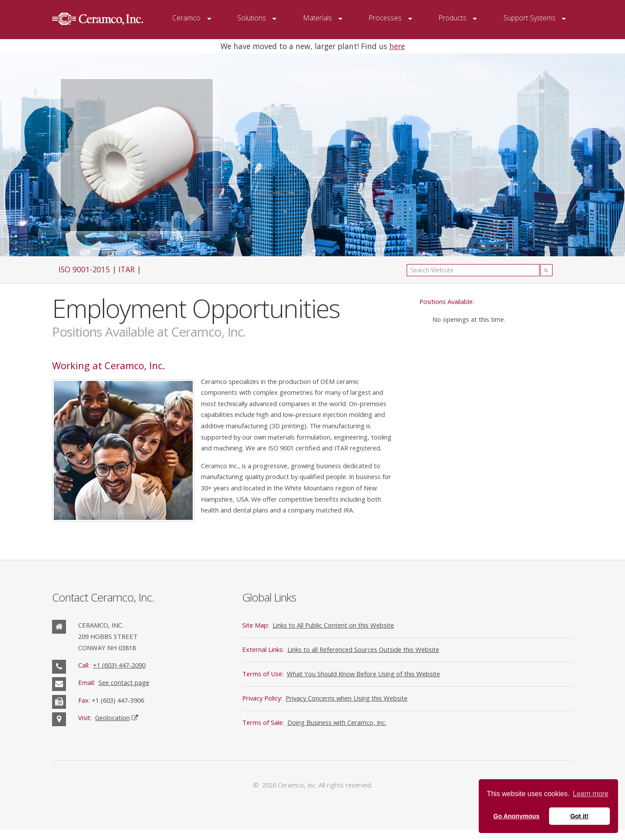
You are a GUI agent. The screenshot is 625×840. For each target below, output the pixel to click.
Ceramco (186, 18)
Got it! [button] (579, 816)
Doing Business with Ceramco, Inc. (337, 722)
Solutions (252, 18)
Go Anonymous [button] (516, 816)
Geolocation (112, 718)
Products (452, 18)
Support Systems (530, 18)
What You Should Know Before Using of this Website (363, 674)
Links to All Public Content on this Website (333, 625)
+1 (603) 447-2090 (119, 665)
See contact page (124, 682)
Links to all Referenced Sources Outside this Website (363, 649)
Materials (317, 18)
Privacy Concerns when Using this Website (347, 698)
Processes (385, 18)
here (397, 46)
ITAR (127, 269)
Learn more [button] (591, 794)
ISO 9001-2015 (84, 269)
